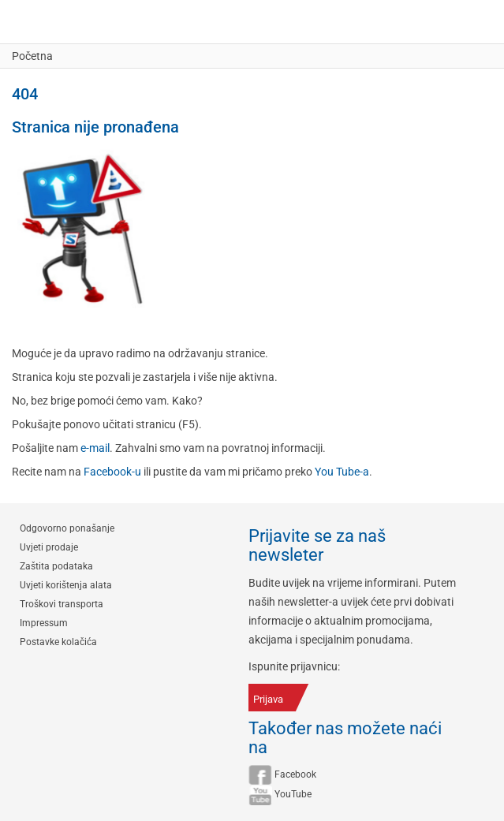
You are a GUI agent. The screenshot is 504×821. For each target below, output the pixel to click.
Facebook (295, 774)
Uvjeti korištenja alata (66, 585)
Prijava (268, 699)
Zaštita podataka (56, 566)
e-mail (95, 448)
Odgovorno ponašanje (67, 528)
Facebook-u (112, 472)
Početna (32, 56)
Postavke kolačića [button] (58, 642)
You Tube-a (342, 472)
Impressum (44, 623)
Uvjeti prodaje (49, 547)
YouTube (293, 794)
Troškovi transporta (62, 604)
